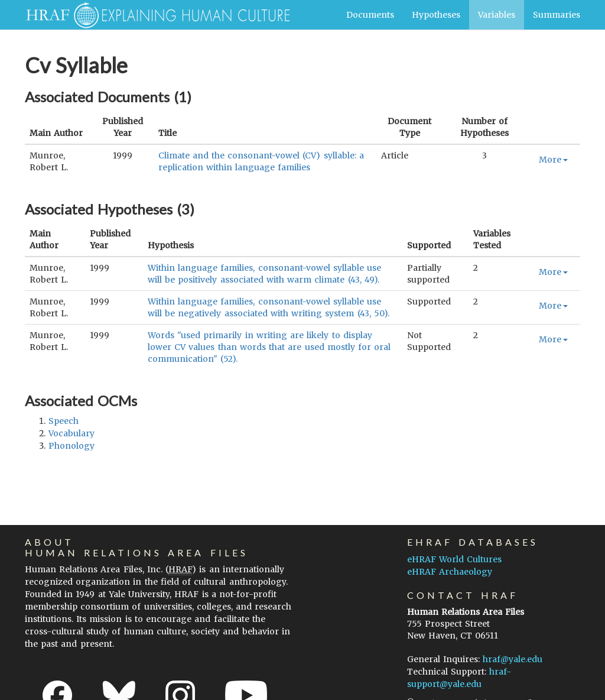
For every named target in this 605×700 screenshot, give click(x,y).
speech (64, 421)
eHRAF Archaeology (450, 572)
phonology (71, 446)
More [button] (553, 160)
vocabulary (71, 433)
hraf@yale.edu (513, 659)
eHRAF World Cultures (454, 559)
